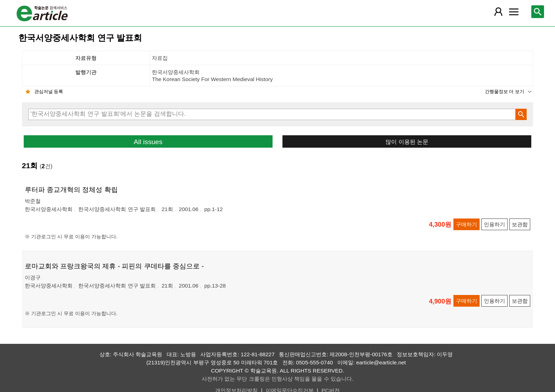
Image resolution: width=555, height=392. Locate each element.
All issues (148, 142)
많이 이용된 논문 (407, 142)
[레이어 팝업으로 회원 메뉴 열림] (498, 12)
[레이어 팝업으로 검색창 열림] (538, 12)
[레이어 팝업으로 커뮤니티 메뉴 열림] (514, 12)
